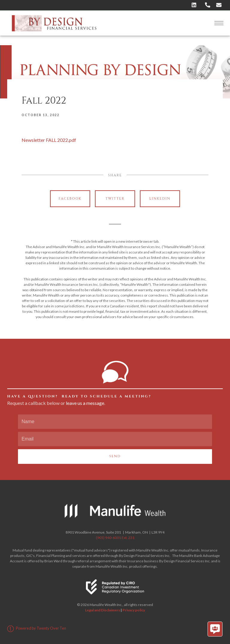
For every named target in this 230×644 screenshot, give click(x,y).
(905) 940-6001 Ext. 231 (115, 538)
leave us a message (85, 403)
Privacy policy (134, 610)
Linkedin (160, 199)
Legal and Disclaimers (103, 610)
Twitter (115, 199)
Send (115, 456)
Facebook (70, 199)
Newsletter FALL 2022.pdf (49, 140)
